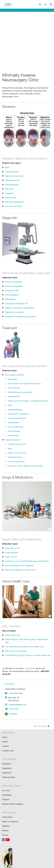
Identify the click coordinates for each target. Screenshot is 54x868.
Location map (8, 747)
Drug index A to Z (12, 551)
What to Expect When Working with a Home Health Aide (28, 642)
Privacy (5, 829)
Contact (5, 743)
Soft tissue (9, 189)
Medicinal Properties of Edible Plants (20, 573)
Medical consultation (14, 285)
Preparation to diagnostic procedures (20, 320)
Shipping (6, 821)
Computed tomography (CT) (17, 307)
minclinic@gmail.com (17, 702)
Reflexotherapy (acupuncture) (20, 395)
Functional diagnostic (14, 289)
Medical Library (8, 773)
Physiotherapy (14, 391)
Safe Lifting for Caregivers (16, 651)
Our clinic (6, 786)
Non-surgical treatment (15, 378)
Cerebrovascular (12, 172)
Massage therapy (15, 413)
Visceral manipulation (17, 421)
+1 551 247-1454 (15, 691)
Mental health (11, 198)
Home (5, 734)
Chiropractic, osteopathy (18, 417)
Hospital (6, 795)
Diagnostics (7, 764)
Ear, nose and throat (13, 206)
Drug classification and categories (19, 569)
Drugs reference (12, 556)
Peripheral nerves (12, 180)
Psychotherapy (14, 434)
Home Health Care (16, 430)
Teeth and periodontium (15, 202)
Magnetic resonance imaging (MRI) (20, 311)
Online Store (7, 812)
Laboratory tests (12, 294)
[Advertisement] (27, 41)
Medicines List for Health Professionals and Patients (27, 564)
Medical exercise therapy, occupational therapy (27, 404)
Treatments (7, 769)
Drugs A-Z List (11, 560)
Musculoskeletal (12, 185)
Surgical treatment (13, 443)
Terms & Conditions (10, 816)
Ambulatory (7, 790)
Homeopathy (13, 439)
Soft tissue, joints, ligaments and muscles (25, 469)
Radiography (10, 302)
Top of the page (42, 723)
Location (7, 695)
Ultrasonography (12, 298)
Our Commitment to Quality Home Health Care (24, 647)
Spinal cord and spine (14, 176)
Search (5, 738)
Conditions (7, 760)
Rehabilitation (14, 426)
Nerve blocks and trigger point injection (24, 387)
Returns (5, 825)
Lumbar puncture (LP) (17, 447)
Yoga (10, 408)
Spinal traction (14, 400)
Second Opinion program (13, 799)
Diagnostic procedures (14, 315)
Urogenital (9, 193)
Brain (7, 167)
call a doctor (29, 668)
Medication (12, 382)
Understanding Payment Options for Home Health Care (28, 655)
